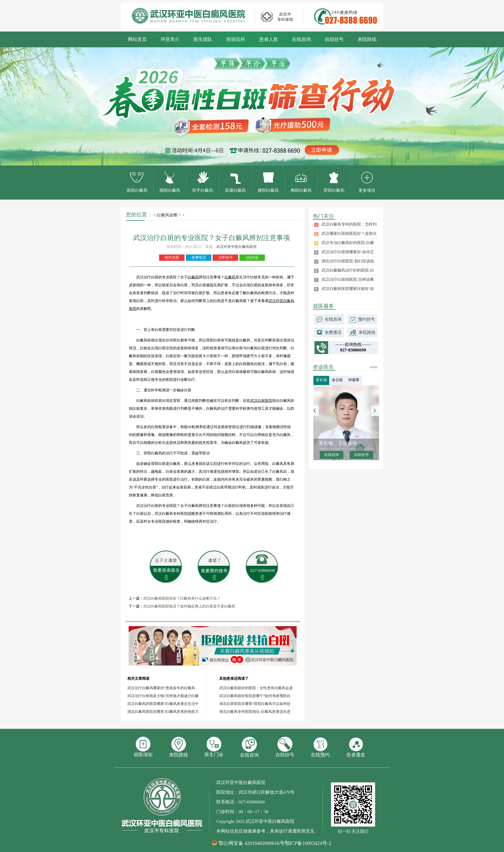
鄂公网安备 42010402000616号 (251, 843)
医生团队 (203, 39)
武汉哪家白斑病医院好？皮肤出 (349, 233)
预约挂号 (366, 319)
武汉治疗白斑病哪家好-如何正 (348, 252)
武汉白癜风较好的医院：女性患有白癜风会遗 (256, 688)
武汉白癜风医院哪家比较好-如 (348, 289)
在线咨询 (301, 39)
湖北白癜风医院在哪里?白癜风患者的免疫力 (163, 712)
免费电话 (199, 258)
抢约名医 (172, 258)
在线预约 (320, 747)
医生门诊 (214, 747)
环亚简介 (170, 39)
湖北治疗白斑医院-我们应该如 (348, 261)
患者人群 (269, 39)
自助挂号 (334, 39)
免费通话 (333, 332)
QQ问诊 (252, 258)
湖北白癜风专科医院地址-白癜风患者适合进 (255, 712)
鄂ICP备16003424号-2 (308, 843)
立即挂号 (225, 258)
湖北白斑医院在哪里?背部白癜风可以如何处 (255, 704)
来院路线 (367, 39)
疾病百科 (236, 39)
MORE (374, 367)
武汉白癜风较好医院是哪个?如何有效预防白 (255, 696)
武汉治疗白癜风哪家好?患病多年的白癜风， (163, 688)
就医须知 (143, 747)
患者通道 (356, 747)
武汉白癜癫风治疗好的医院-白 (348, 270)
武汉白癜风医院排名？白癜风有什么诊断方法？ (182, 598)
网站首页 (137, 39)
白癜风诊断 (167, 215)
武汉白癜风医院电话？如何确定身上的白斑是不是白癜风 (189, 606)
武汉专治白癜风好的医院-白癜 (348, 243)
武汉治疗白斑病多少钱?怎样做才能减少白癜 (163, 696)
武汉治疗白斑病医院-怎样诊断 (348, 279)
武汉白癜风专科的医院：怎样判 (349, 224)
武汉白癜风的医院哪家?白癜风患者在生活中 (163, 704)
